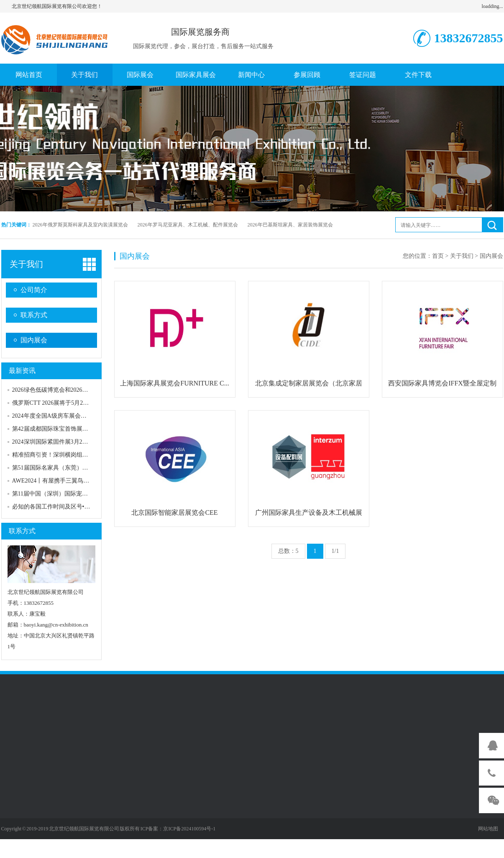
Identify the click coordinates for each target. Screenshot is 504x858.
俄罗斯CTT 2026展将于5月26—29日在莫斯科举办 (75, 403)
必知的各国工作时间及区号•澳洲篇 (57, 507)
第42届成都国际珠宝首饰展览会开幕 (59, 429)
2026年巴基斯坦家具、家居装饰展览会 (290, 225)
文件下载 (418, 75)
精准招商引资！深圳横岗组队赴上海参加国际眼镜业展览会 (88, 455)
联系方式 (34, 315)
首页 (438, 256)
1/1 (335, 551)
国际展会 (140, 75)
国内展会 (34, 340)
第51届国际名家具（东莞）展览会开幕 (62, 468)
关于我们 (84, 75)
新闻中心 (251, 75)
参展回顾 (307, 75)
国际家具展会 (196, 75)
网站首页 (29, 75)
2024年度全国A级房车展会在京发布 (58, 416)
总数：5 (288, 551)
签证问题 (363, 75)
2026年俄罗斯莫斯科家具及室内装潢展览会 (80, 225)
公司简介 (34, 290)
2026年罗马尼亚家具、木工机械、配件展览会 (188, 225)
